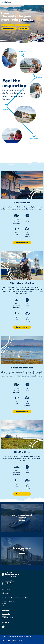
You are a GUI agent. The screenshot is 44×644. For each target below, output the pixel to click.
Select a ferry (14, 593)
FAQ (3, 605)
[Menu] (41, 2)
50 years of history (8, 602)
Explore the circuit (22, 243)
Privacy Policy (17, 641)
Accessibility (6, 641)
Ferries (4, 616)
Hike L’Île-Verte (24, 29)
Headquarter (6, 614)
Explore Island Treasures (9, 29)
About (4, 604)
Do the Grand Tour (8, 25)
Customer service (8, 618)
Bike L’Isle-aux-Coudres (23, 25)
